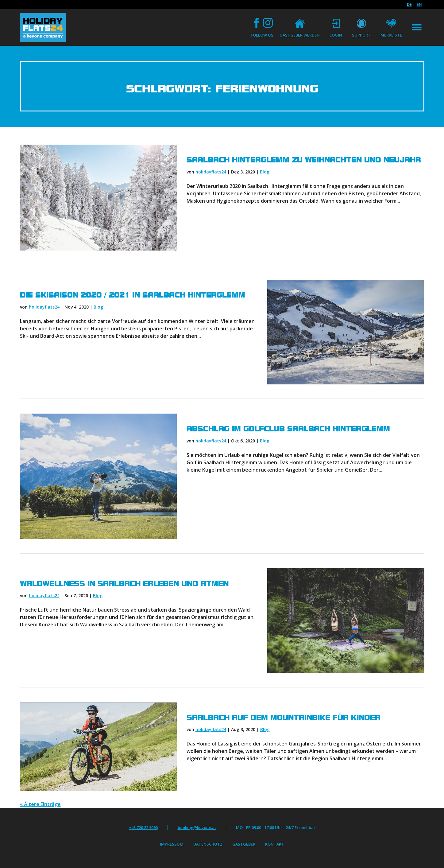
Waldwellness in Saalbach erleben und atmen (124, 584)
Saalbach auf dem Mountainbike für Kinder (284, 718)
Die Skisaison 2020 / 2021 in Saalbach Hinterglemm (133, 295)
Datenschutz (208, 844)
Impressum (172, 844)
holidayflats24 (211, 172)
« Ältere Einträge (40, 804)
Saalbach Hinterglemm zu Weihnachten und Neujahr (304, 160)
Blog (265, 172)
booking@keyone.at (197, 827)
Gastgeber (244, 844)
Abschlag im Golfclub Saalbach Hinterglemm (288, 429)
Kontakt (275, 844)
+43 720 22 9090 (143, 827)
